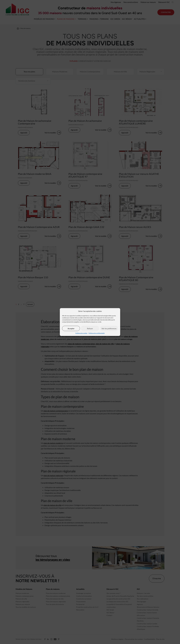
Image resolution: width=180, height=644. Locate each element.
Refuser (90, 328)
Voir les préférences (109, 328)
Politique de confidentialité (97, 333)
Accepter (71, 328)
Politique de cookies (81, 333)
